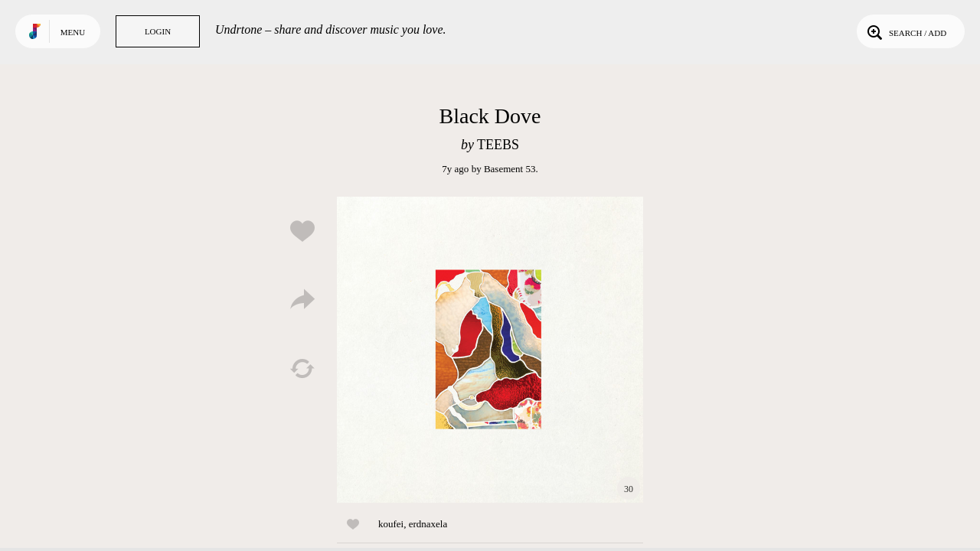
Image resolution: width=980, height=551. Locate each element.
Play (490, 350)
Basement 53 (510, 169)
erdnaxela (428, 524)
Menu (73, 32)
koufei (391, 524)
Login (158, 31)
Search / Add (905, 31)
